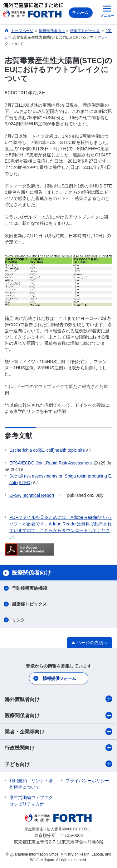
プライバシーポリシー (87, 781)
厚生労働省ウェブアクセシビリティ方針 (31, 801)
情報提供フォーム (59, 678)
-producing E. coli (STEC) (61, 479)
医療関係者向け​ (58, 715)
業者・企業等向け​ (58, 732)
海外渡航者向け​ (58, 699)
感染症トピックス (29, 604)
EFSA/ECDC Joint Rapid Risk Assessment (54, 463)
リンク (18, 620)
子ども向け (58, 764)
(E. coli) (50, 450)
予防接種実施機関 (29, 588)
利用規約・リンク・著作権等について (31, 784)
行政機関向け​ (58, 748)
